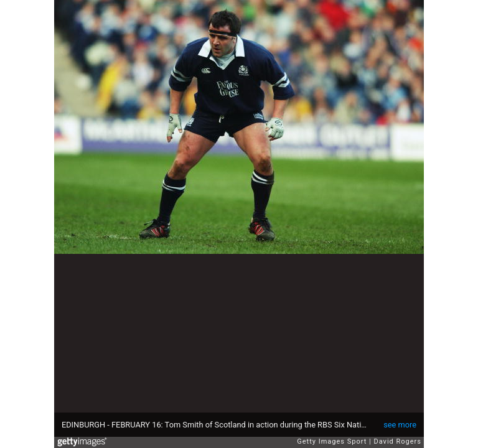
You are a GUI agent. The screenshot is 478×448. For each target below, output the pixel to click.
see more (400, 425)
